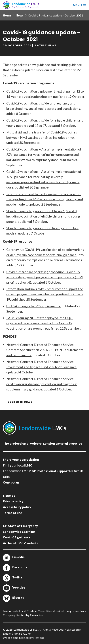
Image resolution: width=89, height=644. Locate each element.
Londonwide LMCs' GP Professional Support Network (43, 471)
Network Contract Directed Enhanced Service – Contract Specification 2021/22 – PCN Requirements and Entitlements (45, 350)
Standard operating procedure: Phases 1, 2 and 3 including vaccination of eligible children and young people (43, 216)
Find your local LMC (18, 465)
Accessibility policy (17, 507)
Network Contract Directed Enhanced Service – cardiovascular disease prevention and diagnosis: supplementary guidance (42, 384)
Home (7, 15)
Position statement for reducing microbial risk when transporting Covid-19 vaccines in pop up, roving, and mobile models (45, 199)
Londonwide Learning (19, 532)
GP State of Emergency (20, 526)
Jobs (6, 477)
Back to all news (20, 402)
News (20, 15)
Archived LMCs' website (21, 543)
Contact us (11, 482)
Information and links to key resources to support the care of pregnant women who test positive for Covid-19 (45, 294)
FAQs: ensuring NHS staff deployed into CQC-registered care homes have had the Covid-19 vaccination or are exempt (40, 323)
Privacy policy (13, 501)
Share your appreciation (21, 460)
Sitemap (9, 496)
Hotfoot (39, 638)
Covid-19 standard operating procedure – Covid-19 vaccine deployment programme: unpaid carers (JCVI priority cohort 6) (45, 277)
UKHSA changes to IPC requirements (33, 306)
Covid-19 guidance (17, 537)
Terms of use (12, 513)
